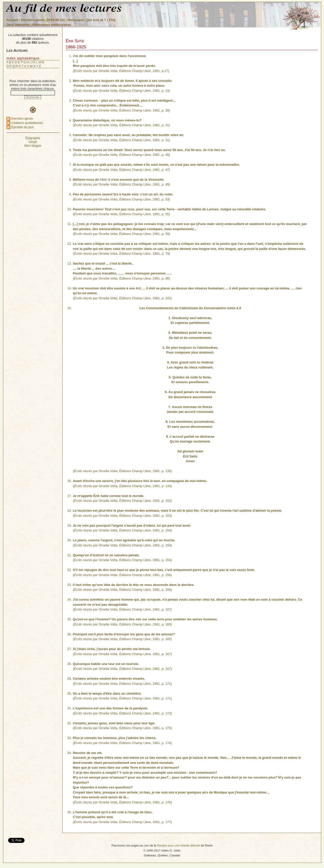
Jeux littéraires (18, 25)
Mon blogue (33, 146)
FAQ (112, 20)
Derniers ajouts (20, 118)
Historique (75, 20)
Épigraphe (33, 138)
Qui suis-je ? (96, 20)
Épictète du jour (20, 127)
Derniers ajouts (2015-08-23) (43, 20)
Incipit (33, 142)
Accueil (12, 20)
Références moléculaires (52, 25)
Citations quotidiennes (25, 123)
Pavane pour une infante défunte (178, 845)
